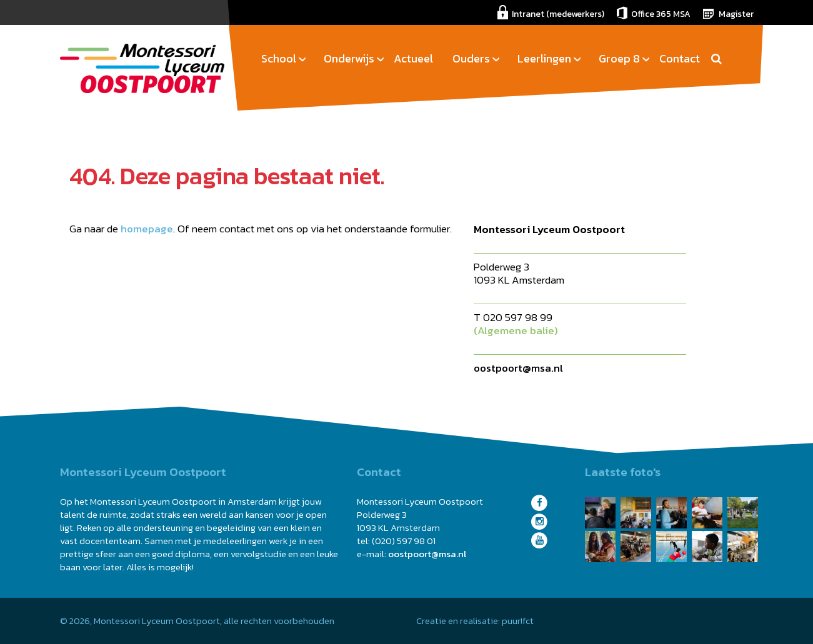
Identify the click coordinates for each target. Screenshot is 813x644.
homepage (147, 229)
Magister (736, 14)
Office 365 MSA (661, 14)
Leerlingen (544, 58)
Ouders (471, 58)
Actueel (413, 58)
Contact (680, 58)
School (279, 58)
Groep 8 (619, 58)
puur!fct (518, 621)
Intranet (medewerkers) (558, 14)
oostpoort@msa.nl (518, 368)
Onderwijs (349, 58)
